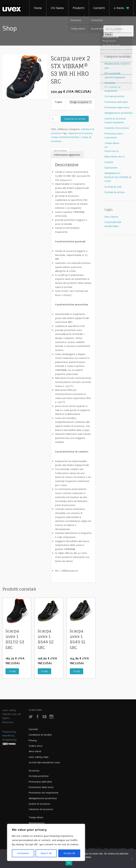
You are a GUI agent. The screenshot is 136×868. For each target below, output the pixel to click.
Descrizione (60, 151)
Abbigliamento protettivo (119, 113)
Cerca (108, 34)
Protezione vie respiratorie (44, 793)
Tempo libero (112, 143)
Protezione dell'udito (116, 102)
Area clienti (35, 751)
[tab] (60, 151)
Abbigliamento (112, 173)
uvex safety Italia (39, 757)
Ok (69, 863)
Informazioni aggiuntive (67, 155)
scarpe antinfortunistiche (65, 137)
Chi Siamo (57, 8)
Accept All (69, 853)
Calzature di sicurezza (80, 133)
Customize (23, 853)
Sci (106, 147)
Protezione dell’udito (40, 782)
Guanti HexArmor (114, 122)
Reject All (46, 853)
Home (38, 8)
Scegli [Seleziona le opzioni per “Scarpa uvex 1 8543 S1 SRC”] (77, 671)
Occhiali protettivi (114, 96)
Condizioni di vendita (40, 735)
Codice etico (36, 746)
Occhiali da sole (113, 187)
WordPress (9, 736)
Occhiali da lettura (115, 192)
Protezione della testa (117, 107)
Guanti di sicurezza (115, 119)
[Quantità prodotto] (55, 119)
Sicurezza (110, 83)
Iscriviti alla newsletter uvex (44, 762)
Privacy (33, 740)
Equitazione (111, 168)
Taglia (58, 102)
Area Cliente (111, 217)
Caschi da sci (112, 151)
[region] (46, 842)
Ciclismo (109, 162)
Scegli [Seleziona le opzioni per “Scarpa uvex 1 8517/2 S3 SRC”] (12, 671)
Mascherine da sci (115, 157)
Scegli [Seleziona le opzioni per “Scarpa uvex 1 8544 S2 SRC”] (44, 671)
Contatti (99, 8)
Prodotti (79, 8)
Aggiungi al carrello (75, 119)
